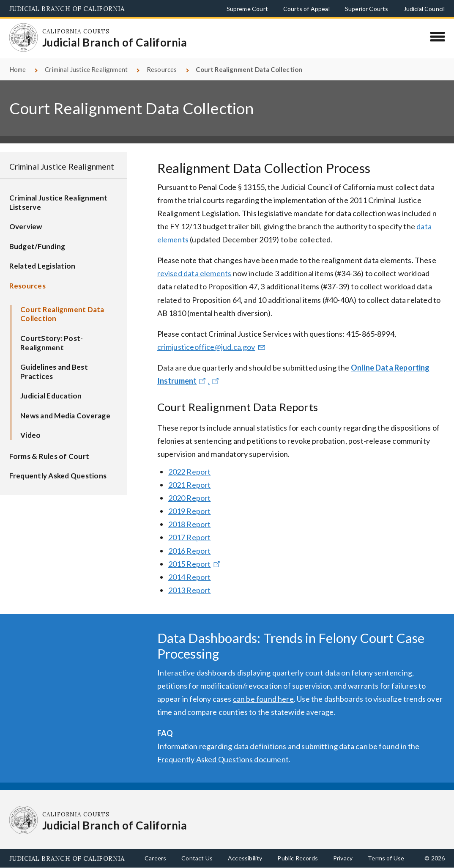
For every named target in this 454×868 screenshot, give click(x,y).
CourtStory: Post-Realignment (52, 343)
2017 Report (190, 537)
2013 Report (190, 590)
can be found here (263, 699)
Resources (162, 69)
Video (30, 435)
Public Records (298, 858)
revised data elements (194, 273)
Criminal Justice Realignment (86, 69)
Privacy (343, 858)
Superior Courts (367, 9)
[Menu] (437, 36)
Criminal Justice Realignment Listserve (59, 202)
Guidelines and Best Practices (54, 372)
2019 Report (190, 511)
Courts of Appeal (306, 9)
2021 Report (190, 485)
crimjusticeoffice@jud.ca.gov (212, 347)
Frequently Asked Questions (58, 476)
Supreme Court (247, 9)
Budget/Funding (37, 246)
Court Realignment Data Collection (62, 314)
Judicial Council (424, 9)
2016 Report (190, 551)
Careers (155, 858)
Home (18, 69)
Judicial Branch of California (67, 9)
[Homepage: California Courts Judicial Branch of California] (24, 38)
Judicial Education (51, 396)
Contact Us (197, 858)
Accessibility (245, 858)
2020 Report (190, 498)
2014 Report (190, 577)
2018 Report (190, 524)
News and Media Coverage (65, 416)
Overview (26, 227)
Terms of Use (386, 858)
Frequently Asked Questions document (223, 759)
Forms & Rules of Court (49, 456)
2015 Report (195, 564)
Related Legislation (42, 266)
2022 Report (190, 472)
